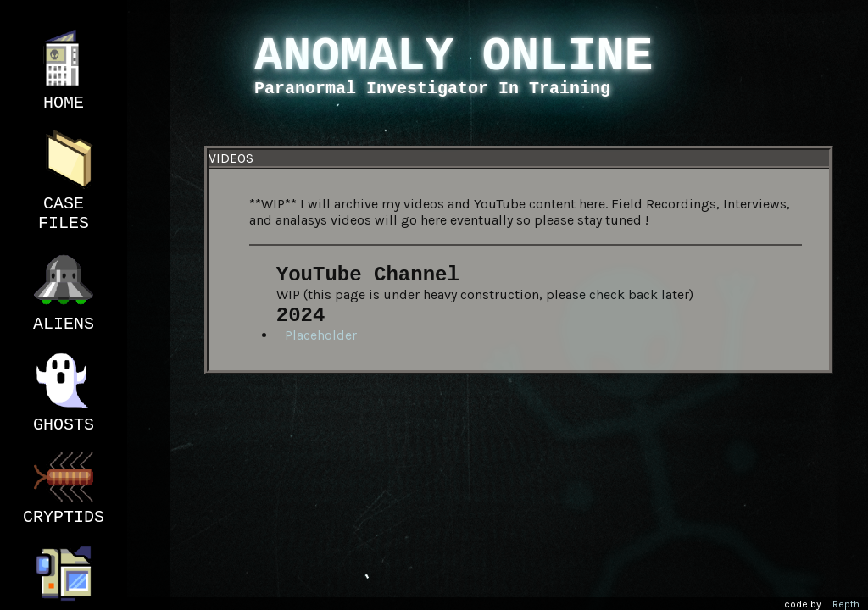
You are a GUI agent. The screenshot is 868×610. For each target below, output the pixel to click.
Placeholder (321, 335)
